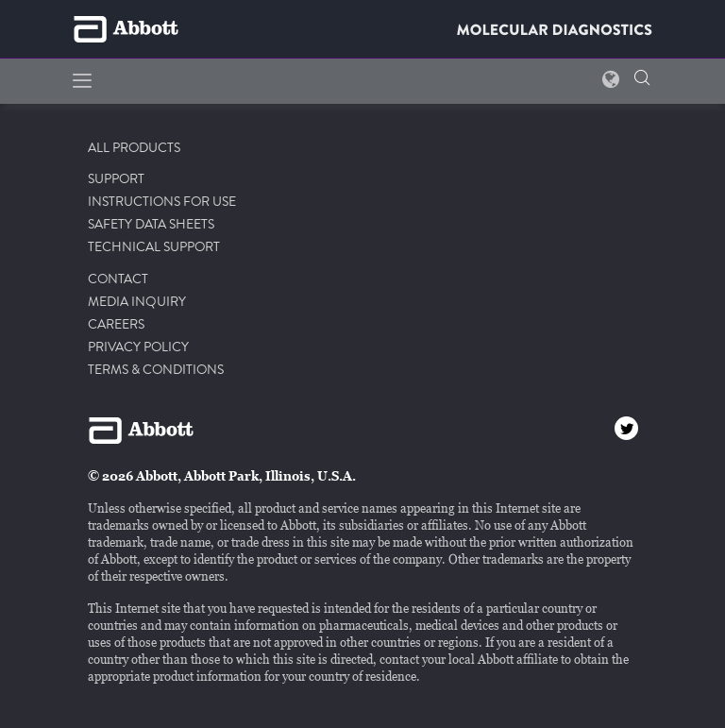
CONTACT (118, 279)
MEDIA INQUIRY (137, 302)
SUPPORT (116, 179)
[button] (642, 80)
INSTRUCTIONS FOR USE (162, 202)
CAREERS (116, 325)
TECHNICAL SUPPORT (154, 247)
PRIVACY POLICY (138, 347)
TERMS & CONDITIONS (156, 370)
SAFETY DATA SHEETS (151, 225)
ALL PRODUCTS (134, 148)
